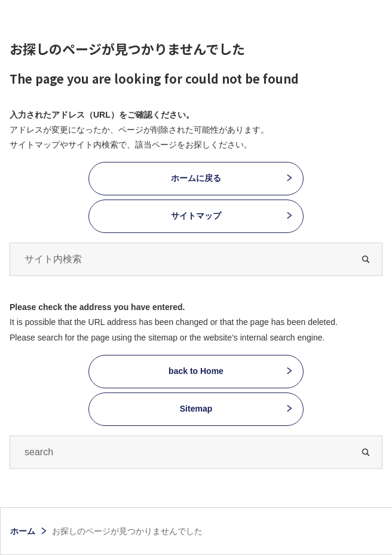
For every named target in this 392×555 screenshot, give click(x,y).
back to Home (196, 371)
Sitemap (196, 409)
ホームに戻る (196, 178)
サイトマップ (196, 216)
